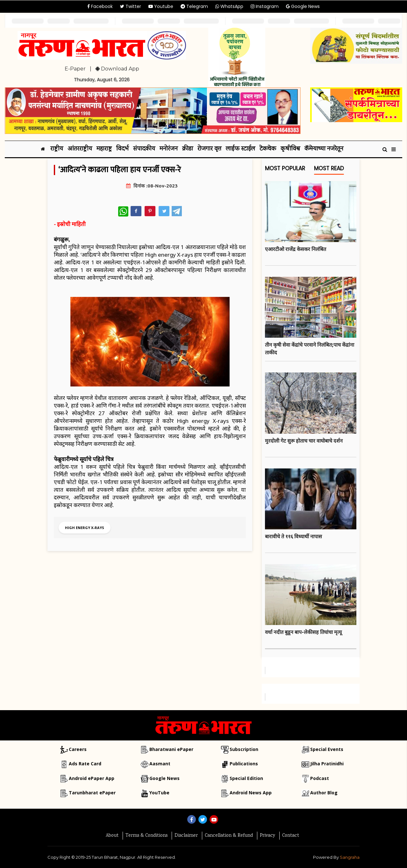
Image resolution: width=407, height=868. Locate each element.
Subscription (244, 749)
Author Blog (324, 793)
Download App (117, 69)
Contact (291, 836)
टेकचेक (268, 149)
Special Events (327, 749)
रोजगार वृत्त (209, 149)
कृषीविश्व (290, 149)
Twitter (131, 6)
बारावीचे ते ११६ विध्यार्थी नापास (293, 536)
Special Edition (246, 778)
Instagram (265, 6)
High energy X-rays (85, 528)
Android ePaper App (92, 778)
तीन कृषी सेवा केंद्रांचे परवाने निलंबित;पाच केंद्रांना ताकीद (310, 349)
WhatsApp (229, 6)
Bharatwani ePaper (171, 749)
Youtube (161, 6)
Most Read (329, 170)
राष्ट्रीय (57, 149)
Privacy (268, 836)
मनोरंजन (169, 149)
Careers (78, 749)
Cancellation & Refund (229, 836)
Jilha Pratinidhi (327, 764)
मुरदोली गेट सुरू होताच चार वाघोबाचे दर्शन (304, 441)
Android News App (251, 793)
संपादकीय (144, 149)
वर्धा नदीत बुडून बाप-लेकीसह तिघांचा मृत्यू (303, 632)
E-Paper (75, 69)
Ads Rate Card (85, 764)
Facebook (100, 6)
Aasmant (160, 764)
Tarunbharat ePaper (92, 793)
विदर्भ (122, 149)
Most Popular (285, 170)
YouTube (159, 793)
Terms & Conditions (146, 836)
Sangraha (350, 857)
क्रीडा (188, 149)
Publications (244, 764)
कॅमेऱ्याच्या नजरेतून (324, 149)
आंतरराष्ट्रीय (80, 149)
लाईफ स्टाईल (240, 149)
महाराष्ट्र (104, 149)
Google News (303, 6)
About (112, 836)
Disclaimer (186, 836)
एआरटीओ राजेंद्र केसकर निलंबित (296, 249)
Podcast (320, 778)
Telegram (194, 6)
